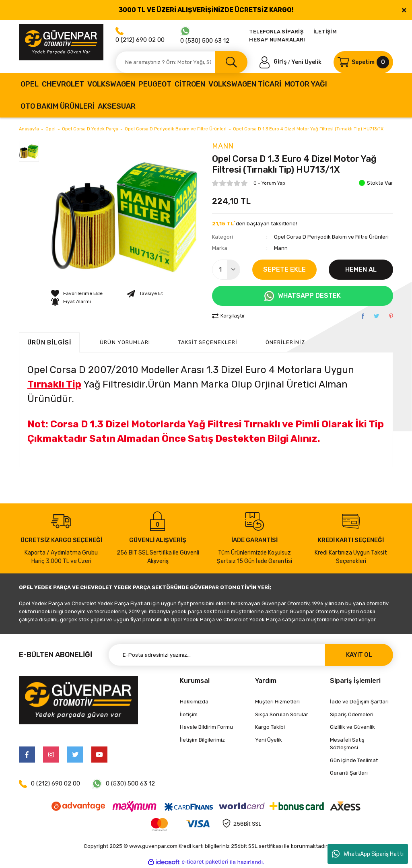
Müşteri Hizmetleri (277, 702)
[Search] (181, 62)
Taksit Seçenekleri (208, 342)
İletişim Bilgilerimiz (202, 740)
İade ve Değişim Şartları (359, 702)
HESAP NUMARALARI (277, 40)
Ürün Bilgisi (49, 342)
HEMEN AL (361, 269)
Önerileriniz (285, 342)
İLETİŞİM (325, 32)
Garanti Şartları (349, 773)
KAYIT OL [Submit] (359, 655)
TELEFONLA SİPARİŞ (276, 32)
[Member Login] (274, 62)
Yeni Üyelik (306, 62)
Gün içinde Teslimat (354, 760)
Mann (223, 146)
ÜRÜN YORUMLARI (125, 342)
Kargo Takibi (270, 727)
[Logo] (61, 42)
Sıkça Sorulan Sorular (282, 714)
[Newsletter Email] (251, 655)
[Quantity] (226, 270)
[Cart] (363, 62)
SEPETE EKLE (284, 269)
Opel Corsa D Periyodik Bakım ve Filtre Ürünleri (331, 237)
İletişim (189, 714)
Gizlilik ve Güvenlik (352, 727)
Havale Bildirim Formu (206, 727)
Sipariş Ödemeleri (352, 714)
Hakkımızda (194, 702)
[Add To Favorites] (77, 293)
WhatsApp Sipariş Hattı (368, 854)
